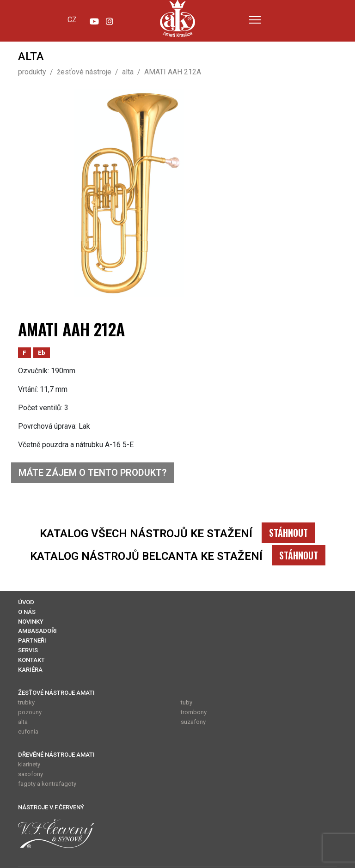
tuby (187, 702)
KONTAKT (31, 660)
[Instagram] (110, 19)
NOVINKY (31, 622)
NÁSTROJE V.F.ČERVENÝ (51, 807)
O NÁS (27, 612)
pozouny (30, 712)
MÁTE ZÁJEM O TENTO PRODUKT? (92, 473)
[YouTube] (94, 19)
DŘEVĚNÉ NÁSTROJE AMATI (56, 755)
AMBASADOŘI (37, 631)
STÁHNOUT (288, 533)
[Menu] (255, 20)
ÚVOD (26, 602)
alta (23, 722)
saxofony (31, 774)
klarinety (29, 764)
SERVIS (28, 650)
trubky (26, 702)
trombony (194, 712)
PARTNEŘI (32, 640)
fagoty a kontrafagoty (47, 784)
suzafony (193, 722)
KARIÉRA (30, 670)
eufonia (28, 731)
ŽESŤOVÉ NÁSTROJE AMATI (56, 693)
